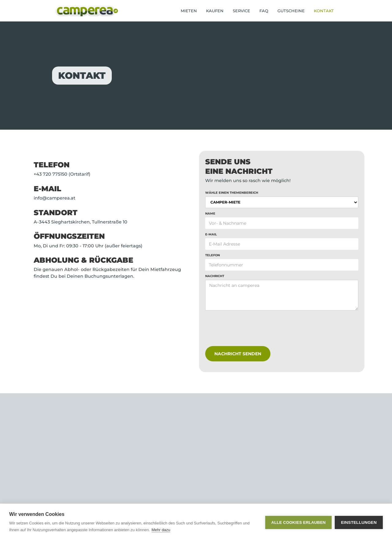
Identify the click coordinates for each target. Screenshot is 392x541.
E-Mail (211, 234)
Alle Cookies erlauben (299, 522)
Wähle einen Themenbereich (232, 193)
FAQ (264, 11)
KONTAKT (324, 11)
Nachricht (215, 276)
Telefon (213, 255)
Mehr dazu (161, 530)
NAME (210, 213)
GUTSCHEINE (291, 11)
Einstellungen (359, 522)
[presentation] (252, 332)
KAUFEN (215, 11)
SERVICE (241, 11)
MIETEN (189, 11)
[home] (87, 11)
